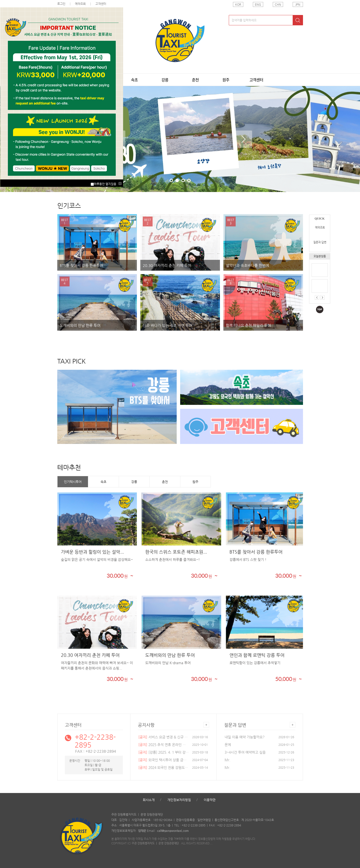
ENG (258, 4)
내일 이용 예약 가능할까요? (245, 737)
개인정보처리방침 (179, 800)
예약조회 (320, 228)
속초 (134, 80)
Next (244, 139)
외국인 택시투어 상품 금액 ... (164, 760)
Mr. (227, 760)
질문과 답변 (320, 242)
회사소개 (149, 800)
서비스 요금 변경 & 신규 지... (164, 737)
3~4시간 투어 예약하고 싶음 (245, 752)
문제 (228, 745)
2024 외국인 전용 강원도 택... (164, 767)
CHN (278, 4)
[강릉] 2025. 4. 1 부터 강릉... (164, 752)
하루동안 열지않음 (105, 184)
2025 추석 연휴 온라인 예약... (164, 745)
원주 (226, 80)
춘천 (195, 80)
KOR (238, 4)
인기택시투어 (73, 482)
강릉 (165, 80)
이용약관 (210, 800)
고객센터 (256, 80)
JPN (298, 4)
